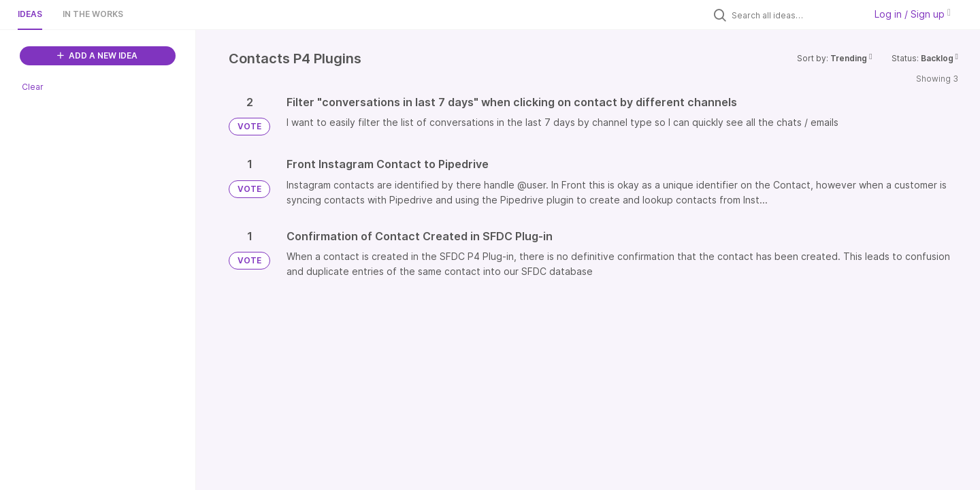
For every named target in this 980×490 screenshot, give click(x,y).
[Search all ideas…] (795, 15)
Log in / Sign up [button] (913, 14)
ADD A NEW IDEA (97, 55)
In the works (93, 14)
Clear (33, 87)
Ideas (30, 14)
